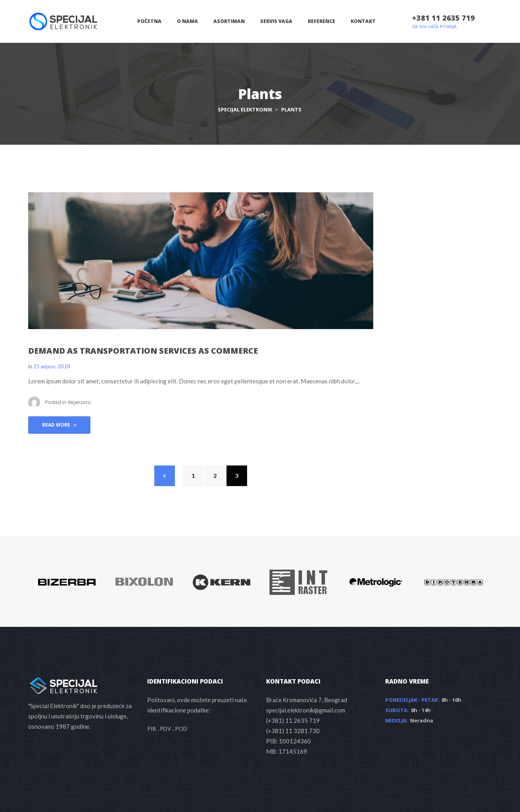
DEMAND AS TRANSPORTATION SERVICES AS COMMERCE (143, 351)
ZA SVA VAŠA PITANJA (434, 26)
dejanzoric (79, 402)
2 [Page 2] (215, 476)
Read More (59, 425)
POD (181, 729)
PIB (152, 729)
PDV (166, 729)
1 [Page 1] (193, 476)
